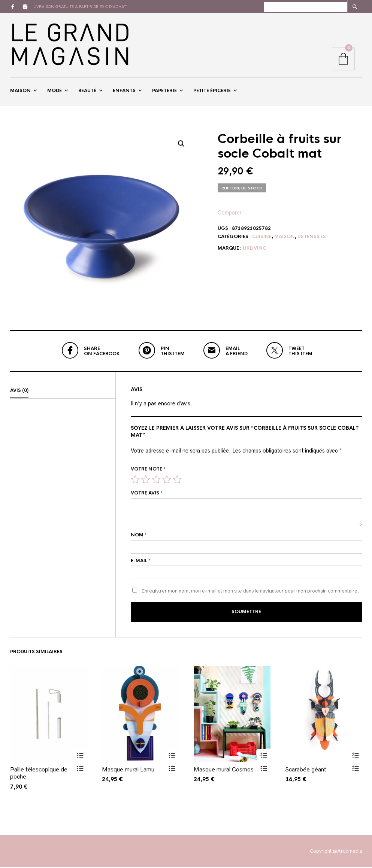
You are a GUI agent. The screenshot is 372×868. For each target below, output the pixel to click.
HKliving (255, 249)
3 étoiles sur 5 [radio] (156, 480)
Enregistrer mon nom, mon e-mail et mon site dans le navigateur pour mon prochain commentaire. (250, 592)
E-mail (141, 561)
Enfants (124, 91)
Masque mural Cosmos (224, 770)
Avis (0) (19, 392)
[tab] (63, 392)
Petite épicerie (212, 91)
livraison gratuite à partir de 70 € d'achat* (81, 7)
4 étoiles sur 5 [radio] (167, 480)
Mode (55, 91)
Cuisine (262, 237)
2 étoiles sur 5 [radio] (146, 480)
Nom (139, 536)
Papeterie (164, 91)
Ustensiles (312, 237)
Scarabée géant (306, 770)
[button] (181, 145)
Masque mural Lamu (128, 770)
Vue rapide (80, 769)
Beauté (87, 91)
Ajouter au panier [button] (80, 756)
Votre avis (147, 494)
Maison (20, 91)
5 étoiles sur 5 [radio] (177, 480)
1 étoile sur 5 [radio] (135, 480)
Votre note (148, 470)
